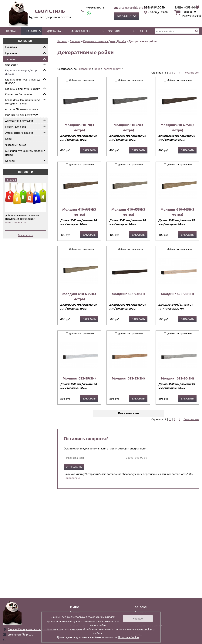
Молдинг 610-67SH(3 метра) (177, 127)
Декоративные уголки (19, 120)
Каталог (32, 31)
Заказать (89, 150)
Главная (11, 31)
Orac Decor (11, 65)
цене (97, 69)
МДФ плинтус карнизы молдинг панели (25, 153)
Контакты (140, 31)
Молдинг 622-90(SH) (177, 294)
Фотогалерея (81, 31)
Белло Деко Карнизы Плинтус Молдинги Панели (23, 102)
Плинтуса (11, 47)
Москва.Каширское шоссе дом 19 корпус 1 (34, 629)
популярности (112, 69)
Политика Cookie (128, 637)
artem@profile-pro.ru (133, 7)
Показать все (191, 72)
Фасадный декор (16, 145)
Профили (11, 53)
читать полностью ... (17, 222)
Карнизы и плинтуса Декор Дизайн (21, 72)
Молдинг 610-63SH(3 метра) (79, 296)
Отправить (74, 467)
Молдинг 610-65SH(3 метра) (128, 212)
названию (85, 69)
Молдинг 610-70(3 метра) (79, 127)
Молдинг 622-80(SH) (177, 378)
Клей (8, 139)
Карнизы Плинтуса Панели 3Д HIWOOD (23, 81)
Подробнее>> (72, 478)
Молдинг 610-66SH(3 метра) (79, 212)
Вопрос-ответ (112, 31)
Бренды (10, 161)
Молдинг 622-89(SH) (79, 378)
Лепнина (11, 59)
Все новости (25, 235)
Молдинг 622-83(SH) (128, 378)
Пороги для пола (16, 126)
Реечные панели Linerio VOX (22, 115)
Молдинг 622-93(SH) (128, 294)
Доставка (54, 31)
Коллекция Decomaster (19, 94)
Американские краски (19, 133)
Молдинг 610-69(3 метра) (128, 127)
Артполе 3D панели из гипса (22, 109)
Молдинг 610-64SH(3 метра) (177, 212)
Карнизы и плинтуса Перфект (22, 89)
